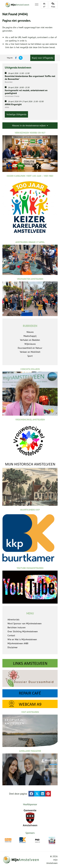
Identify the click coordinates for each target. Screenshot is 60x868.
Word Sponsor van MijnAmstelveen (25, 623)
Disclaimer (13, 647)
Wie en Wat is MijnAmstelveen (22, 639)
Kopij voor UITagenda (42, 58)
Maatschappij (30, 336)
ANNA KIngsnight (13, 104)
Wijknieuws (30, 344)
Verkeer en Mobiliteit (30, 352)
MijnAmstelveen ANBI (18, 643)
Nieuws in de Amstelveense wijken (30, 126)
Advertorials (13, 619)
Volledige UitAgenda (16, 114)
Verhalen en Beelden (30, 340)
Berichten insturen (17, 627)
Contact (11, 635)
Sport (30, 356)
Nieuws (30, 332)
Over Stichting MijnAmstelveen (23, 631)
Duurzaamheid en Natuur (30, 348)
